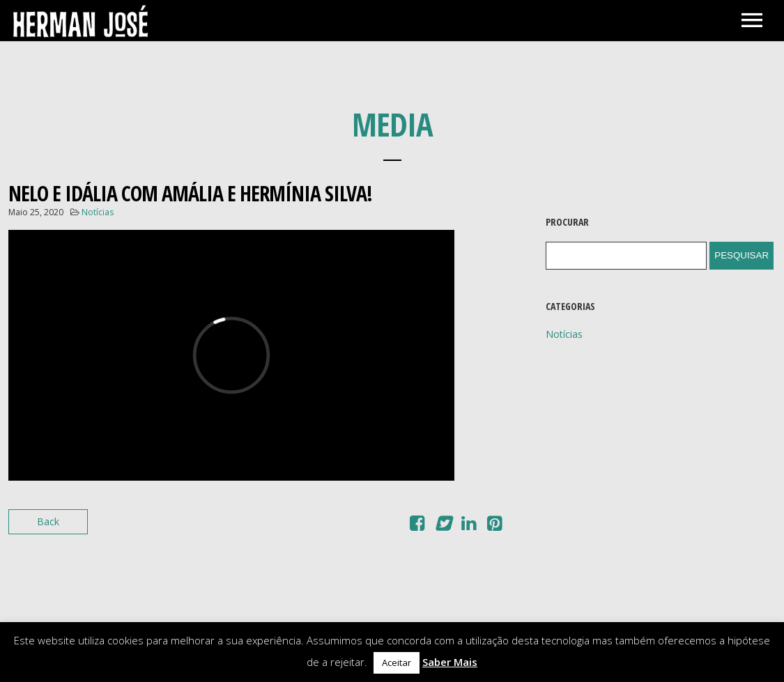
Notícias (98, 212)
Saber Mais (450, 662)
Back (48, 521)
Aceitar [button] (397, 662)
